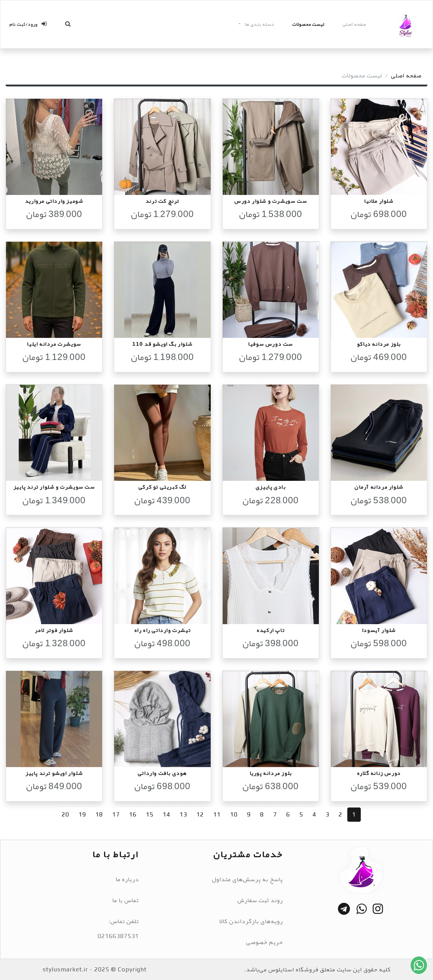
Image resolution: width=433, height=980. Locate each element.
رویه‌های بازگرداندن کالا (251, 921)
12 (200, 814)
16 (133, 814)
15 (150, 814)
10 (234, 814)
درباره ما (127, 879)
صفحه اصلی (354, 24)
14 (167, 814)
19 (82, 814)
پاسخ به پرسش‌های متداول (247, 879)
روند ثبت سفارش (260, 900)
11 (217, 814)
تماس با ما (126, 900)
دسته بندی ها (259, 24)
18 (99, 814)
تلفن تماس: (124, 921)
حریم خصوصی (265, 942)
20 (65, 814)
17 (116, 814)
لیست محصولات (308, 24)
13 (183, 814)
